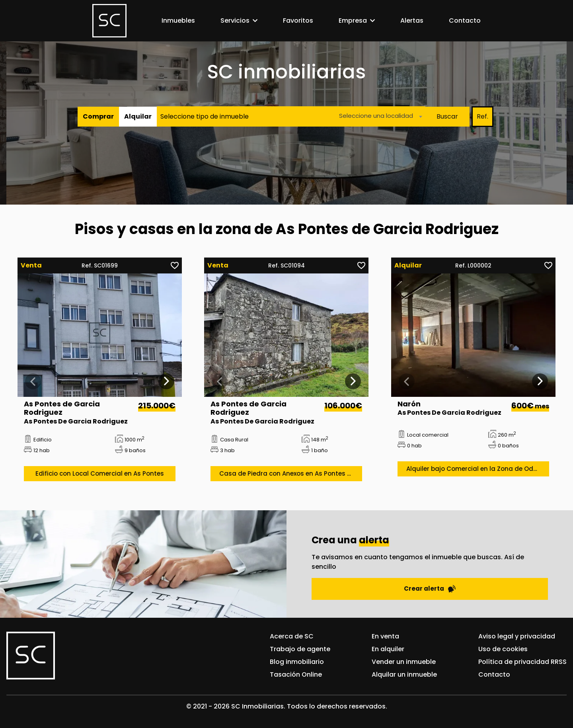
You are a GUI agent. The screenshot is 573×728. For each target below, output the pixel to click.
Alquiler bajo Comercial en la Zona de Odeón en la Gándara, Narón (478, 469)
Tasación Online (296, 674)
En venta (385, 636)
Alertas (412, 20)
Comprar (98, 116)
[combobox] (378, 116)
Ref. (482, 116)
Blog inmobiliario (297, 662)
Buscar (447, 116)
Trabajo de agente (300, 649)
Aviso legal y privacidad (517, 636)
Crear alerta (430, 588)
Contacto (465, 20)
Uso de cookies (503, 649)
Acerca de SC (292, 636)
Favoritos (298, 20)
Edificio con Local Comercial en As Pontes (100, 473)
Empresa (353, 20)
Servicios (235, 20)
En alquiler (388, 649)
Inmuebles (178, 20)
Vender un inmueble (404, 662)
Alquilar (138, 116)
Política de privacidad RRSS (522, 662)
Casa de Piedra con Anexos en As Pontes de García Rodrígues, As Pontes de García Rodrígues (291, 473)
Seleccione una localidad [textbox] (376, 116)
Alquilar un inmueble (404, 674)
